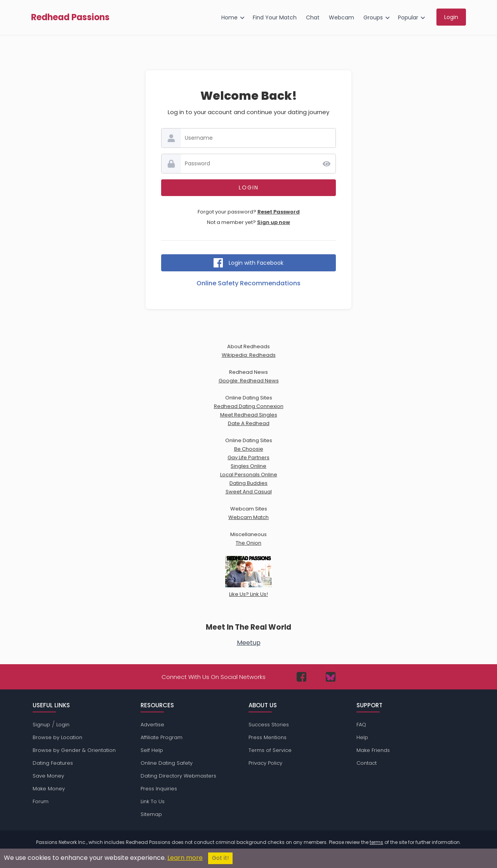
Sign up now (274, 222)
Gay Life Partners (248, 457)
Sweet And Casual (249, 492)
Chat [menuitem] (313, 17)
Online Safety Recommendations (248, 283)
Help (362, 737)
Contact (367, 763)
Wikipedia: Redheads (249, 355)
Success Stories (269, 725)
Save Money (48, 776)
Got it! (220, 858)
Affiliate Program (162, 737)
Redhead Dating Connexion (249, 406)
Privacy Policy (265, 763)
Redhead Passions (70, 17)
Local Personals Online (249, 475)
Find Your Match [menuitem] (275, 17)
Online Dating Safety (167, 763)
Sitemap (151, 814)
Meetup (249, 643)
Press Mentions (268, 737)
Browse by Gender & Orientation (74, 750)
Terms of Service (270, 750)
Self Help (152, 750)
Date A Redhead (249, 423)
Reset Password (279, 212)
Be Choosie (249, 449)
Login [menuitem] (451, 17)
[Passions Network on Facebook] (302, 677)
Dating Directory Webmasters (178, 776)
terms (376, 842)
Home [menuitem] (229, 17)
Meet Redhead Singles (249, 415)
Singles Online (248, 466)
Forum (41, 801)
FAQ (361, 725)
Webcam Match (248, 517)
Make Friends (373, 750)
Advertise (152, 725)
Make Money (49, 789)
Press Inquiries (159, 789)
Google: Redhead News (249, 381)
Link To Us (153, 801)
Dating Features (53, 763)
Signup (41, 725)
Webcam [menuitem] (341, 17)
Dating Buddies (248, 483)
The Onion (248, 543)
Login (63, 725)
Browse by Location (57, 737)
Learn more (185, 858)
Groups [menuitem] (373, 17)
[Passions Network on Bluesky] (331, 677)
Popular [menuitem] (408, 17)
